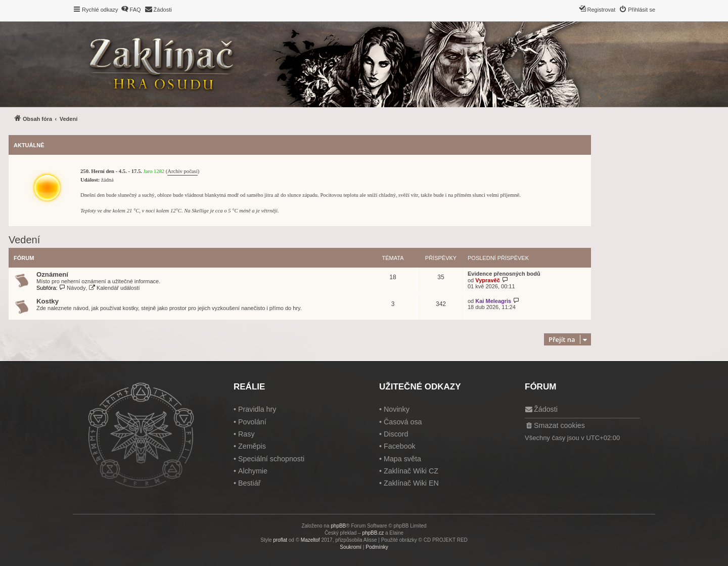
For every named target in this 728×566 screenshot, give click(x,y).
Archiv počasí (182, 171)
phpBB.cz (373, 533)
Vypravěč (488, 280)
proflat (280, 540)
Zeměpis (252, 446)
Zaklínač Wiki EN (411, 483)
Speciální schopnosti (271, 459)
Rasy (246, 434)
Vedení (24, 240)
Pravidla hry (257, 409)
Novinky (397, 409)
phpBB (338, 526)
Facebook (400, 446)
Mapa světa (402, 459)
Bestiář (249, 483)
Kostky (48, 301)
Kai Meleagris (493, 301)
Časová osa (403, 422)
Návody (73, 288)
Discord (396, 434)
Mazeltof (310, 540)
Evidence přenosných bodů (504, 274)
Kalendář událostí (115, 288)
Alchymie (253, 471)
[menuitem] (131, 10)
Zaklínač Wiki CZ (411, 471)
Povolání (252, 422)
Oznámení (52, 274)
